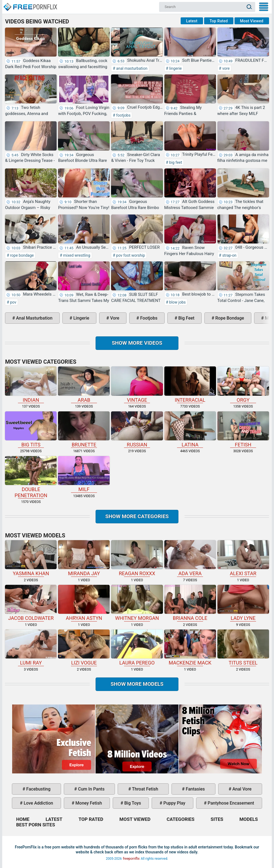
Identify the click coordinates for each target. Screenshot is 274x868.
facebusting (38, 789)
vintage (137, 385)
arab (84, 385)
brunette (84, 429)
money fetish (88, 803)
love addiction (38, 803)
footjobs (123, 115)
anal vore (241, 789)
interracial (190, 385)
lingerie (175, 68)
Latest (192, 21)
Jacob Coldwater (31, 603)
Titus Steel (243, 648)
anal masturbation (131, 68)
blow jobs (177, 302)
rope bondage (21, 255)
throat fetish (144, 789)
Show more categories (137, 516)
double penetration (31, 477)
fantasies (195, 789)
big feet (175, 162)
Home (30, 4)
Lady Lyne (243, 603)
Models (249, 819)
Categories (181, 819)
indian (31, 385)
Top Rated (219, 21)
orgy (243, 385)
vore (225, 68)
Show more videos (137, 343)
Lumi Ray (31, 648)
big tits (31, 429)
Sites (217, 819)
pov (13, 302)
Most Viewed (252, 21)
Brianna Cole (190, 603)
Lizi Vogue (84, 648)
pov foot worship (130, 255)
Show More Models (137, 684)
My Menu (264, 7)
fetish (243, 429)
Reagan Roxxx (137, 558)
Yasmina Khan (31, 558)
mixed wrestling (76, 255)
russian (137, 429)
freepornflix (131, 859)
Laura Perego (137, 648)
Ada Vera (190, 558)
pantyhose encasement (230, 803)
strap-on (229, 255)
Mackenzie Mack (190, 648)
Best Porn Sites (35, 825)
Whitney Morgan (137, 603)
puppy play (174, 803)
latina (190, 429)
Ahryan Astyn (84, 603)
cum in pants (91, 789)
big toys (132, 803)
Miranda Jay (84, 558)
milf (84, 474)
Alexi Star (243, 558)
